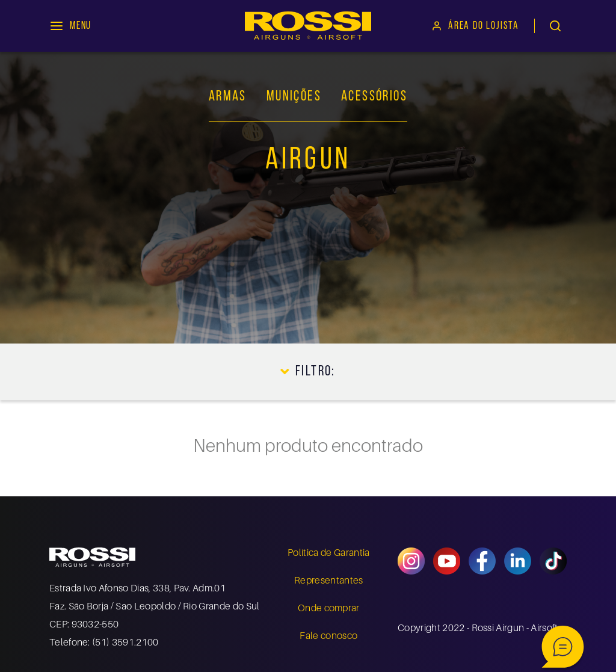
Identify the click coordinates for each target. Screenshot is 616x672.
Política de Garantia (328, 552)
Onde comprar (329, 608)
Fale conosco (328, 635)
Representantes (328, 580)
